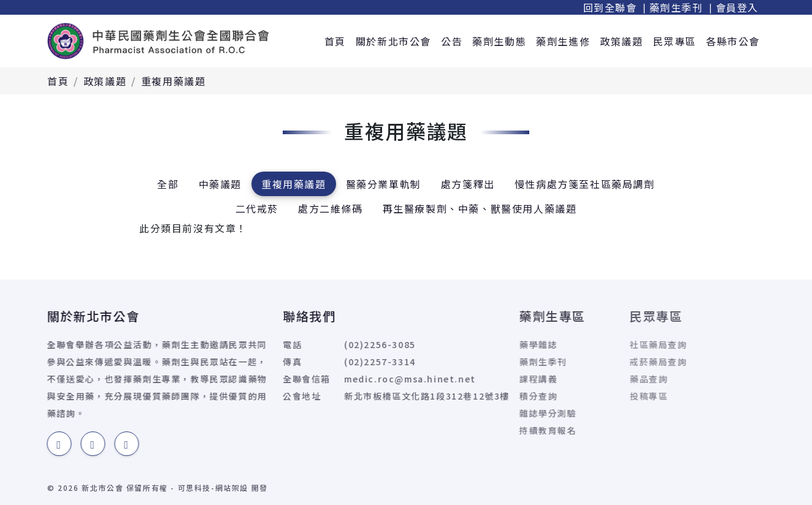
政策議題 (621, 41)
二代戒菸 (257, 208)
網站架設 (232, 488)
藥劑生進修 (563, 41)
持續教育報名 (518, 430)
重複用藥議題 (174, 81)
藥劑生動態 (499, 41)
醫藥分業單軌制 (384, 184)
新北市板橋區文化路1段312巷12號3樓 (399, 396)
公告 (452, 41)
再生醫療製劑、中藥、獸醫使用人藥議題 (480, 208)
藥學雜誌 (508, 344)
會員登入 (737, 7)
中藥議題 (220, 184)
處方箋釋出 (468, 184)
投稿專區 (607, 396)
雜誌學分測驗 (518, 413)
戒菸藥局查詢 (617, 362)
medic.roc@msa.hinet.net (382, 379)
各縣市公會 (733, 41)
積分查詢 (508, 396)
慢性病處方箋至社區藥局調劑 (585, 184)
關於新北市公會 (393, 41)
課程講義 (508, 379)
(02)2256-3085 (352, 344)
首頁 (335, 41)
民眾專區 (675, 41)
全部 (168, 184)
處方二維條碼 (331, 208)
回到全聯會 (610, 7)
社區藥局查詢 (617, 344)
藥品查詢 (607, 379)
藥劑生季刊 (676, 7)
